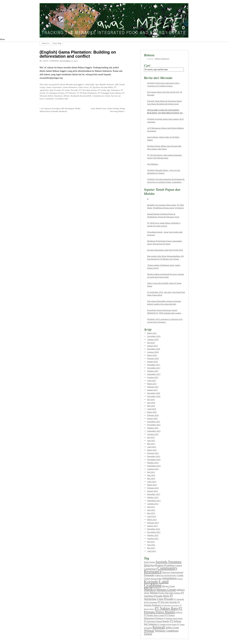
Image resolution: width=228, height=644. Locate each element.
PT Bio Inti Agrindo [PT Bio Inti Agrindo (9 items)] (168, 602)
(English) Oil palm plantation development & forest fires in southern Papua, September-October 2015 (166, 181)
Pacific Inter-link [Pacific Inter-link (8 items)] (166, 593)
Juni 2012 (151, 545)
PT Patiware (71, 93)
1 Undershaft (89, 84)
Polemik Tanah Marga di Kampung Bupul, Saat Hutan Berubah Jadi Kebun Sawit (165, 102)
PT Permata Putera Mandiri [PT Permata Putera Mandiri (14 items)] (163, 610)
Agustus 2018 (153, 352)
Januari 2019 (152, 346)
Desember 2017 (154, 365)
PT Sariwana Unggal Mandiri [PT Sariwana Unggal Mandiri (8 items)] (157, 621)
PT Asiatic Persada (70, 90)
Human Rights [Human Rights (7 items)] (156, 579)
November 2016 (154, 396)
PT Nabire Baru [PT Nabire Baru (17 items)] (166, 608)
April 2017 (152, 380)
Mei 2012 (151, 548)
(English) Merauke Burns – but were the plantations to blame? (164, 172)
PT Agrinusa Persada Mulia (101, 87)
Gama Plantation (70, 87)
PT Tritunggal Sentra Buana (109, 93)
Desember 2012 (154, 529)
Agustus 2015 (153, 434)
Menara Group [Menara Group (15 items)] (166, 590)
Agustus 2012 (153, 538)
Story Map (57, 43)
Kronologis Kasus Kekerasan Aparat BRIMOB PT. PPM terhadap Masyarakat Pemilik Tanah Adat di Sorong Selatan (164, 312)
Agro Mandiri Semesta (104, 84)
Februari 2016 (153, 415)
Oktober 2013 (153, 497)
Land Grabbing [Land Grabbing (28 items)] (156, 584)
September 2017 (154, 374)
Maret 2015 (152, 450)
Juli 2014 (151, 472)
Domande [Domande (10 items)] (149, 575)
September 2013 (154, 500)
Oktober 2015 (153, 428)
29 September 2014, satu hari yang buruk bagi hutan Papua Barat (166, 294)
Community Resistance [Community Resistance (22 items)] (161, 570)
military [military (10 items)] (181, 590)
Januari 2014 (152, 491)
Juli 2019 (151, 343)
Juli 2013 (151, 507)
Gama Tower (83, 87)
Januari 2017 (152, 390)
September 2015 (154, 431)
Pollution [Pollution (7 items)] (177, 593)
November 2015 (154, 425)
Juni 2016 (151, 403)
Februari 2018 (153, 358)
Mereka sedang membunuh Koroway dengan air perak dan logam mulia (166, 276)
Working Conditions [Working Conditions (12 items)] (167, 631)
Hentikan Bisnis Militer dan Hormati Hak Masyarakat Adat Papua (164, 147)
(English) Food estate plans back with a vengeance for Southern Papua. (163, 84)
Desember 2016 (154, 393)
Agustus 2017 (153, 377)
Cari (147, 65)
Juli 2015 (151, 437)
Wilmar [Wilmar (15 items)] (149, 631)
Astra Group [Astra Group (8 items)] (149, 562)
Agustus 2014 (153, 469)
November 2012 (154, 532)
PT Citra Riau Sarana (88, 90)
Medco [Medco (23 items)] (150, 589)
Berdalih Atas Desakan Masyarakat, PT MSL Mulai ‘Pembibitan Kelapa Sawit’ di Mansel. (166, 206)
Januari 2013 (152, 526)
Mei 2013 (151, 513)
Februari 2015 (153, 453)
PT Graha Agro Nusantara (109, 90)
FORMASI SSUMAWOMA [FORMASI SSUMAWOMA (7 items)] (165, 575)
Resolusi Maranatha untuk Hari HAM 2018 (165, 250)
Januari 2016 (152, 418)
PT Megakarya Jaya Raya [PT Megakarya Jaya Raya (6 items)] (170, 605)
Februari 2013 (153, 523)
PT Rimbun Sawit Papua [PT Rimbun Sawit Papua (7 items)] (173, 618)
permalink (87, 96)
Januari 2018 (152, 361)
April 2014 (152, 482)
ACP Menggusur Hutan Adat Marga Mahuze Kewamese (165, 129)
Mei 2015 (151, 444)
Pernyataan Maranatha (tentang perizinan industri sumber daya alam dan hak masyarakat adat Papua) (164, 303)
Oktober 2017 (153, 371)
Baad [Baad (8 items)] (152, 565)
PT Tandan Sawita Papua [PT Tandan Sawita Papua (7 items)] (167, 624)
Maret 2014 (152, 485)
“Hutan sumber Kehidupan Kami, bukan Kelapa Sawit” (164, 267)
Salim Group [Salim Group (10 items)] (172, 627)
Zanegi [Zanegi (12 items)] (148, 634)
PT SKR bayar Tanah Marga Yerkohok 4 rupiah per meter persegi (164, 224)
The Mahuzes (153, 164)
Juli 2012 (151, 542)
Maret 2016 (152, 412)
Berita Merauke (67, 84)
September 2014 (154, 466)
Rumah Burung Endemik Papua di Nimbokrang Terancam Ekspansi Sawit (163, 215)
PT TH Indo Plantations (87, 93)
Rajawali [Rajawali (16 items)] (159, 627)
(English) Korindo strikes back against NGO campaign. (165, 120)
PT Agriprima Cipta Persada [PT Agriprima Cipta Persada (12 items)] (159, 597)
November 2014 (154, 459)
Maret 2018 (152, 355)
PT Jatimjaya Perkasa (55, 93)
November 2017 (154, 368)
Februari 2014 (153, 488)
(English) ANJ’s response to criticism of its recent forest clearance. (165, 321)
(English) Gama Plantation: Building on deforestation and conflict (166, 112)
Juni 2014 (151, 475)
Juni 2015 (151, 440)
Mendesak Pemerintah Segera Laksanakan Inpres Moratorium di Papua (165, 242)
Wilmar (66, 96)
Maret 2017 (152, 384)
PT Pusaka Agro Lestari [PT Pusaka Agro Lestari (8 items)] (154, 615)
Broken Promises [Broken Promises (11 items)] (165, 565)
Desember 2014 (154, 456)
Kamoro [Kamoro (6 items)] (180, 579)
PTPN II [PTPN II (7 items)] (179, 612)
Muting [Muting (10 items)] (154, 593)
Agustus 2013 (153, 504)
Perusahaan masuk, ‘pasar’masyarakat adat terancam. (165, 233)
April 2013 (152, 516)
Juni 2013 (151, 510)
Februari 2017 (153, 387)
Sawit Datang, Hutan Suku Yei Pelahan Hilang (163, 138)
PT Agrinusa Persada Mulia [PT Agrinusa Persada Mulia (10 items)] (164, 594)
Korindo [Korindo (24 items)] (151, 582)
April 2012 (152, 551)
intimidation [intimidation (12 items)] (169, 578)
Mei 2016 (151, 406)
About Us (45, 43)
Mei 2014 (151, 478)
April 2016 (152, 409)
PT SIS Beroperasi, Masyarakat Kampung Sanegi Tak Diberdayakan (164, 156)
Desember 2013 (154, 494)
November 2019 (154, 336)
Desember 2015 (154, 422)
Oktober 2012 (153, 535)
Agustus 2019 (153, 339)
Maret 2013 (152, 519)
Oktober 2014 (153, 463)
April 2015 (152, 447)
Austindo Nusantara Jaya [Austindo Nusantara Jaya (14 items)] (163, 563)
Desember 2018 (154, 349)
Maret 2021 (152, 333)
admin (45, 61)
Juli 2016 (151, 399)
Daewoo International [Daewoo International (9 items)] (173, 572)
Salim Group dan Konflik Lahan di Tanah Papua (164, 285)
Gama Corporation (54, 87)
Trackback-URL (62, 99)
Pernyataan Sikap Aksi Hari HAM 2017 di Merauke (165, 93)
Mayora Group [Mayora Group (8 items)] (168, 586)
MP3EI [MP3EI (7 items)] (147, 593)
